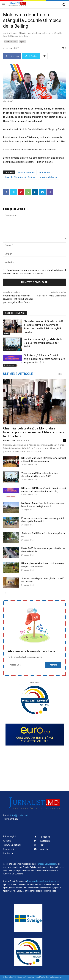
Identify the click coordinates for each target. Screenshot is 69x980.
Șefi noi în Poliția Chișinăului (52, 296)
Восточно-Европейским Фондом (42, 881)
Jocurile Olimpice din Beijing (20, 177)
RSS (42, 845)
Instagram (45, 841)
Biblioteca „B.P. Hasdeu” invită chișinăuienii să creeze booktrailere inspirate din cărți (44, 359)
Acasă (6, 33)
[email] (27, 665)
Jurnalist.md (9, 440)
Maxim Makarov (48, 177)
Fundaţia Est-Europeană (47, 864)
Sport (23, 41)
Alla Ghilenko (46, 172)
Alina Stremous (26, 172)
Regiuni (14, 33)
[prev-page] (5, 593)
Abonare (53, 665)
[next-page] (10, 593)
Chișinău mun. (25, 33)
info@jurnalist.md (19, 815)
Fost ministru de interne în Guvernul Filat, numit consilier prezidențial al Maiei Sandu (18, 299)
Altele (6, 333)
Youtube (44, 849)
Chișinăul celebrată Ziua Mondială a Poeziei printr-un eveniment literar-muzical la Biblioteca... (34, 432)
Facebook (45, 837)
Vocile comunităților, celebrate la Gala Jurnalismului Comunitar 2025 (43, 343)
